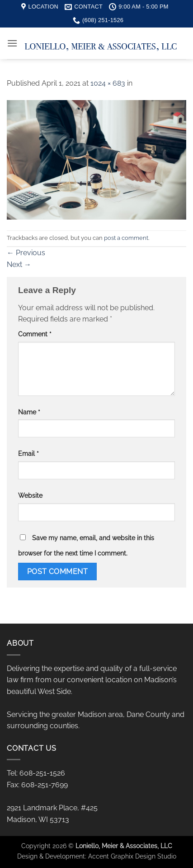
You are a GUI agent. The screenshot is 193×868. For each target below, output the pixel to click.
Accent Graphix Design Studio (132, 856)
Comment (35, 334)
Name (29, 412)
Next (19, 264)
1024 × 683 (108, 83)
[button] (12, 43)
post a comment (126, 238)
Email (28, 453)
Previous (26, 253)
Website (30, 495)
